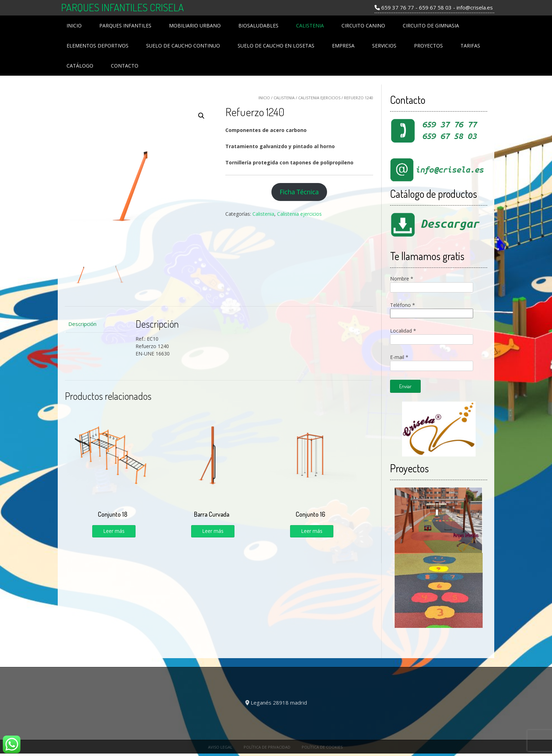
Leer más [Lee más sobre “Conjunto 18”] (114, 531)
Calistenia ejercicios (319, 98)
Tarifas (470, 46)
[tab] (96, 324)
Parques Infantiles (125, 26)
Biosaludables (258, 26)
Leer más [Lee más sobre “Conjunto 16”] (312, 531)
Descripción (82, 324)
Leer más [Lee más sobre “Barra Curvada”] (213, 531)
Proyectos (428, 46)
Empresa (343, 46)
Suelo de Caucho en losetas (276, 46)
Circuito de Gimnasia (431, 26)
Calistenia (310, 26)
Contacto (125, 66)
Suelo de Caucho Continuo (183, 46)
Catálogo (80, 66)
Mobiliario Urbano (195, 26)
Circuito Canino (363, 26)
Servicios (384, 46)
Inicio (74, 26)
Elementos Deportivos (98, 46)
